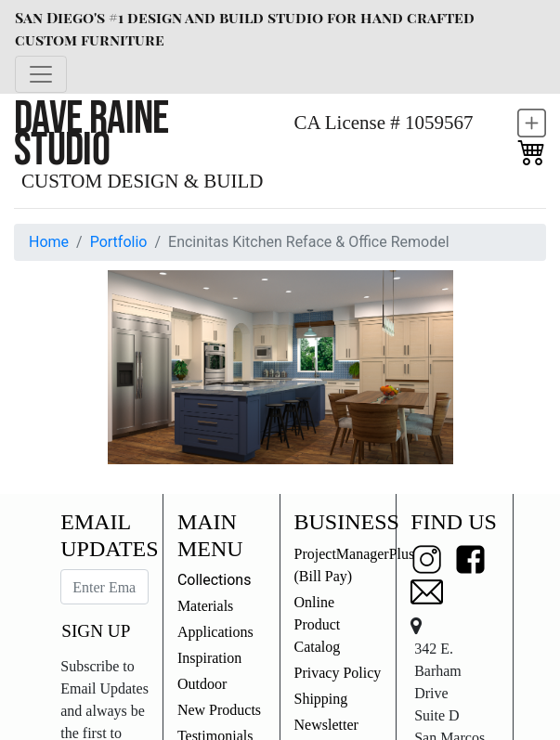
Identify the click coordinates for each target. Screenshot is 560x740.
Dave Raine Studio (91, 134)
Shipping (321, 699)
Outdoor (202, 684)
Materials (205, 606)
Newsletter (326, 725)
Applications (215, 632)
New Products (219, 710)
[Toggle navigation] (41, 74)
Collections (215, 580)
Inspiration (209, 658)
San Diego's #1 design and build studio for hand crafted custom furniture (245, 28)
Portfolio (119, 242)
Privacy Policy (338, 673)
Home (49, 242)
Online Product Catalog (318, 624)
